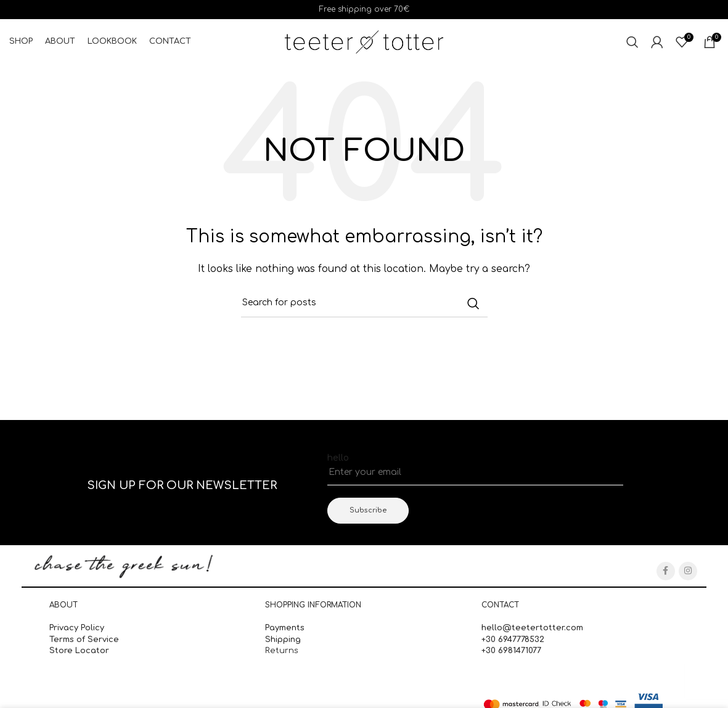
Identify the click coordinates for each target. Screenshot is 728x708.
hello (338, 458)
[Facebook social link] (666, 571)
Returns (282, 651)
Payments (285, 628)
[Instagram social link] (688, 571)
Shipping (284, 640)
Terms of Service (84, 640)
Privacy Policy (77, 628)
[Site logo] (364, 42)
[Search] (632, 42)
